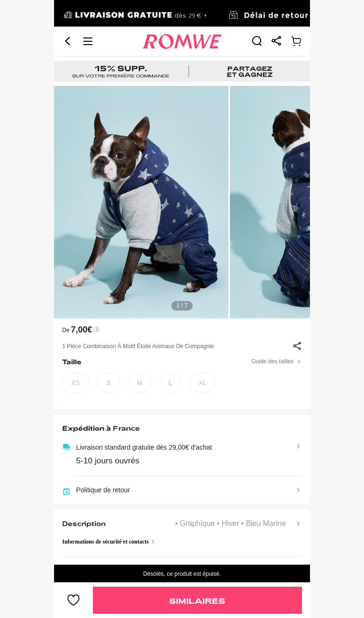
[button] (68, 41)
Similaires (197, 601)
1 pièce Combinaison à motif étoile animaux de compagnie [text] (138, 346)
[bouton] (73, 600)
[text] (182, 202)
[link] (182, 14)
